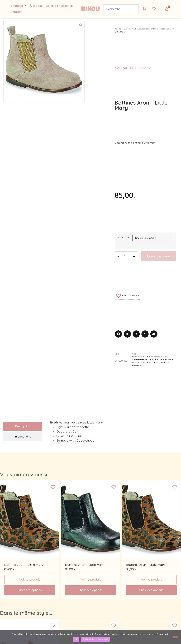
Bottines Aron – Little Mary (24, 565)
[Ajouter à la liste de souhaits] (127, 296)
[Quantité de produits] (126, 256)
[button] (19, 6)
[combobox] (121, 9)
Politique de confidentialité (95, 639)
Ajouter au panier (159, 256)
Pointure (124, 238)
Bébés (135, 356)
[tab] (23, 426)
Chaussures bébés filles (153, 356)
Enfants (128, 29)
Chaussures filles (142, 359)
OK (76, 639)
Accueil (118, 29)
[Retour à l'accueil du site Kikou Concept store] (90, 9)
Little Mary (140, 68)
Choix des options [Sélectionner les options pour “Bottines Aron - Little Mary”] (30, 590)
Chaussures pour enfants (146, 29)
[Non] (176, 637)
